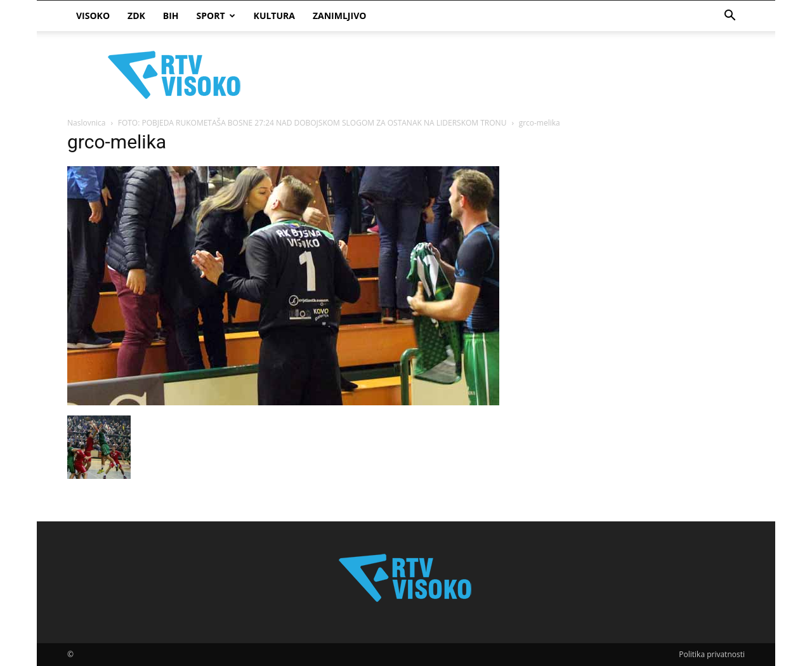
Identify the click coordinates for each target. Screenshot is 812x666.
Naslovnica (86, 123)
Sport (216, 16)
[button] (730, 17)
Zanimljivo (339, 16)
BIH (171, 16)
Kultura (274, 16)
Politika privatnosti (712, 654)
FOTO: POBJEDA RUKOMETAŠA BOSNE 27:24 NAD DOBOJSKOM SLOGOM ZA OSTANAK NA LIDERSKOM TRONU (312, 123)
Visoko (93, 16)
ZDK (136, 16)
